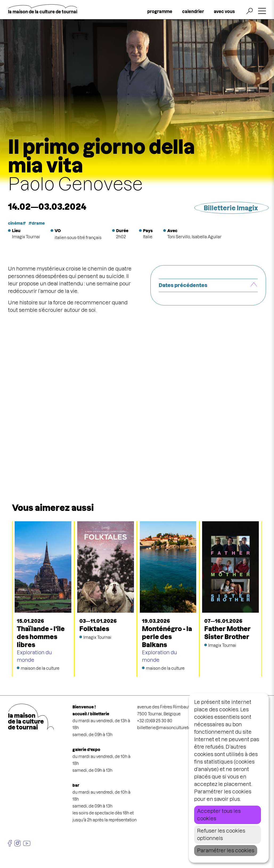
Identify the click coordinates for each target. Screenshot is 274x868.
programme (160, 11)
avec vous (224, 11)
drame (38, 223)
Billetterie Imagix (231, 208)
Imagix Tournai (26, 237)
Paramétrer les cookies (226, 851)
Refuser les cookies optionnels (221, 835)
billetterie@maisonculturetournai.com (174, 728)
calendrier (193, 11)
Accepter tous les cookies (219, 815)
